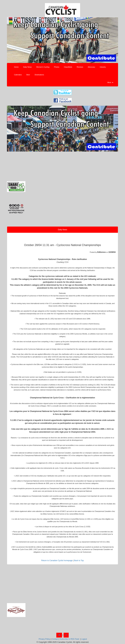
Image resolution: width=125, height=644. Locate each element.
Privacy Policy (44, 639)
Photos (57, 67)
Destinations (39, 75)
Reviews (80, 67)
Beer (28, 75)
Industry (103, 67)
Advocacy (92, 67)
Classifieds (68, 67)
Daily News (27, 67)
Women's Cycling (43, 67)
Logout (84, 639)
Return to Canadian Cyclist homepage (57, 561)
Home (16, 67)
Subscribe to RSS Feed (69, 639)
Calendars (18, 75)
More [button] (110, 82)
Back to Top (79, 561)
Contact (55, 639)
